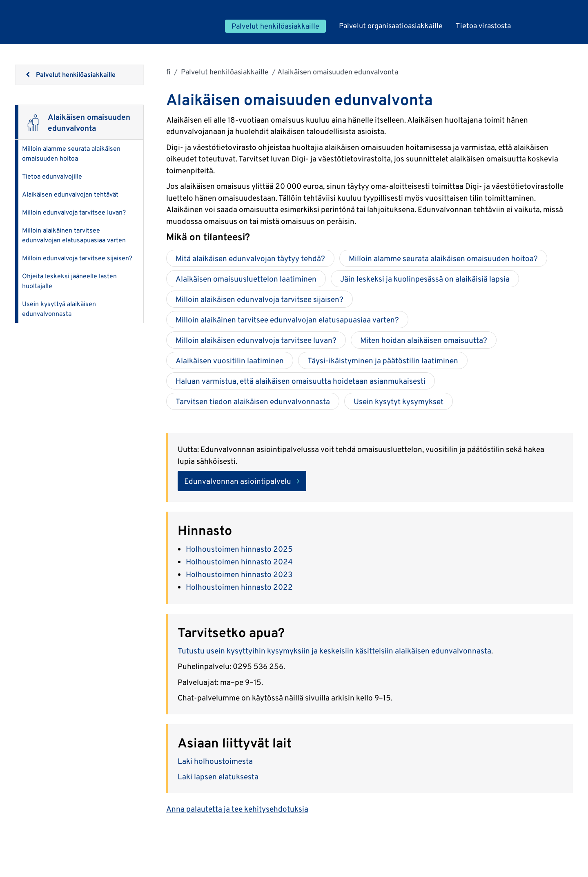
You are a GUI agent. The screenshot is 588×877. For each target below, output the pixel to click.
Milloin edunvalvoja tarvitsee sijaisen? (77, 258)
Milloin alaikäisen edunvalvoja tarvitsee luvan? (256, 340)
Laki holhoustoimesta (216, 761)
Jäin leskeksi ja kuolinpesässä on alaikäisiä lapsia (425, 279)
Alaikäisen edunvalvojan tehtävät (70, 194)
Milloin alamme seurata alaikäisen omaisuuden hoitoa (71, 153)
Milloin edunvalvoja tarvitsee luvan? (74, 212)
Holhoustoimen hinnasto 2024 (239, 562)
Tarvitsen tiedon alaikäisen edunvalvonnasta (253, 401)
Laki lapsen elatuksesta (219, 776)
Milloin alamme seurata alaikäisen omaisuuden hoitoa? (443, 258)
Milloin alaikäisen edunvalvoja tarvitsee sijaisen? (259, 299)
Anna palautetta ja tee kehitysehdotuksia (237, 809)
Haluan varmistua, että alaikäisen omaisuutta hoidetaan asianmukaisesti (301, 381)
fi (168, 72)
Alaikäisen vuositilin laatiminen (230, 360)
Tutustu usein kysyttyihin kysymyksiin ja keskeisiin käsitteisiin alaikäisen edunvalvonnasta (334, 651)
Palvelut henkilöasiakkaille (224, 72)
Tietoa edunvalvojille (52, 176)
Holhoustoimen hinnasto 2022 (239, 587)
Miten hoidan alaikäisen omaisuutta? (424, 340)
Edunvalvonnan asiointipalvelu (238, 481)
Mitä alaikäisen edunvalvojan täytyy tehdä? (250, 258)
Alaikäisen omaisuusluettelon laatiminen (246, 279)
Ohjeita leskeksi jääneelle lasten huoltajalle (69, 281)
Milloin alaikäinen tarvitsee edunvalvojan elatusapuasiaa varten (74, 235)
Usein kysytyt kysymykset (399, 401)
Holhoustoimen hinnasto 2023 (239, 574)
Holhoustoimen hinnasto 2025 (239, 549)
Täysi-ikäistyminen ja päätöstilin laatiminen (383, 360)
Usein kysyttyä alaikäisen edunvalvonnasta (59, 309)
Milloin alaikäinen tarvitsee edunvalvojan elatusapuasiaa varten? (287, 320)
